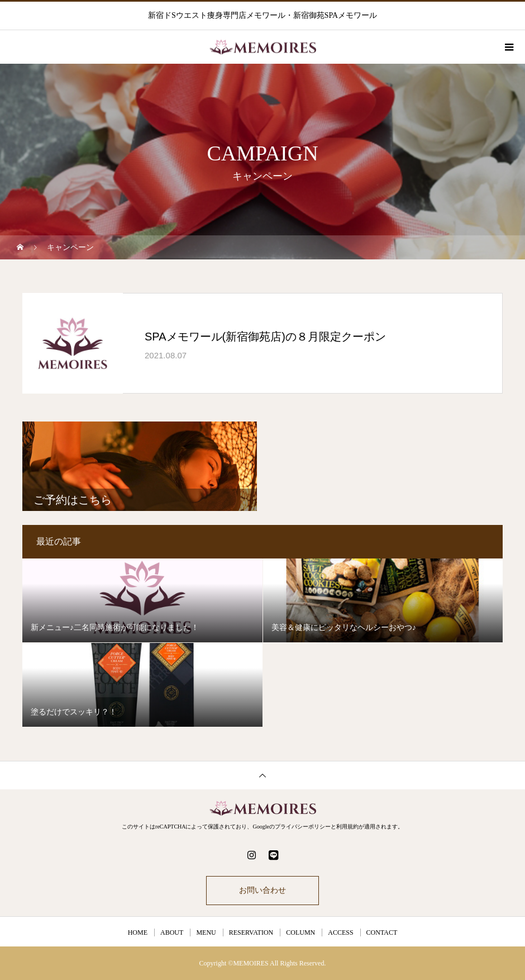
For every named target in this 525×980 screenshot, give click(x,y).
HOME (138, 932)
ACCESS (340, 932)
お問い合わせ (262, 890)
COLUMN (300, 932)
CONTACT (382, 932)
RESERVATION (251, 932)
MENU (206, 932)
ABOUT (172, 932)
